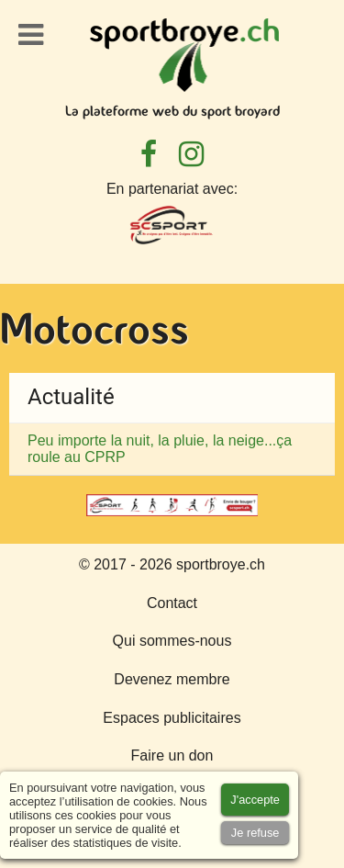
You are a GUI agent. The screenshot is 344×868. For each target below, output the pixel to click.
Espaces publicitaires (172, 718)
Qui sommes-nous (172, 641)
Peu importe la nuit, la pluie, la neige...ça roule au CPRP (160, 449)
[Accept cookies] (255, 800)
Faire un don (172, 755)
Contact (172, 603)
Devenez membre (172, 679)
